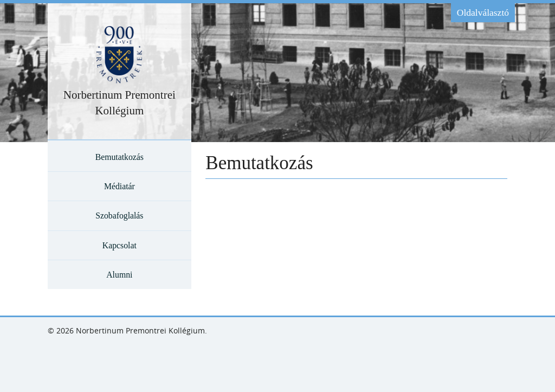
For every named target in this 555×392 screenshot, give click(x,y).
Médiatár (120, 186)
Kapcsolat (120, 245)
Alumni (119, 275)
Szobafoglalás (119, 216)
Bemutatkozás (120, 157)
